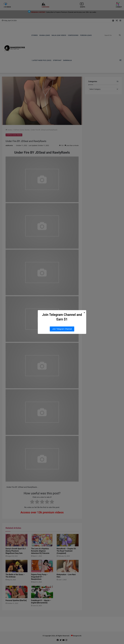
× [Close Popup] (84, 313)
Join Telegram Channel (62, 329)
